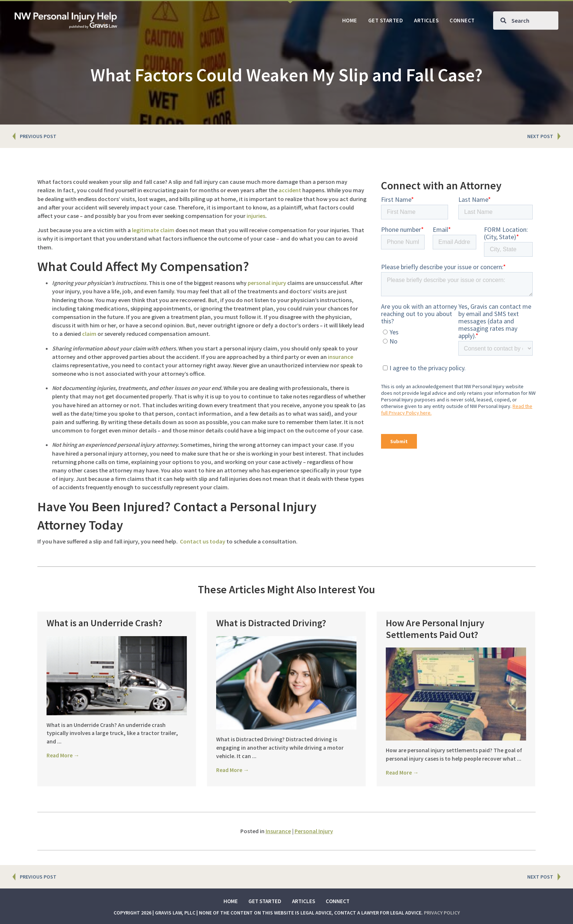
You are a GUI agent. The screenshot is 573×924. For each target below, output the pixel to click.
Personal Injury (314, 831)
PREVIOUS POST (38, 136)
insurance (341, 357)
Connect (338, 901)
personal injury (267, 283)
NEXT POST (540, 136)
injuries (256, 216)
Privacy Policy (442, 913)
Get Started (265, 901)
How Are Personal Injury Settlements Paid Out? (435, 628)
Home (231, 901)
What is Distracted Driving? (271, 623)
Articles (304, 901)
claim (89, 334)
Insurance (278, 831)
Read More (63, 756)
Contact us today (203, 541)
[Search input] (526, 21)
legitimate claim (153, 230)
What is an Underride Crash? (104, 623)
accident (290, 190)
